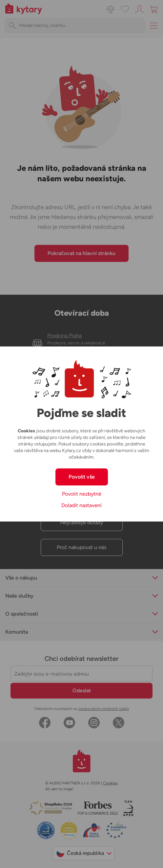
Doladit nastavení (81, 505)
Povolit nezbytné (82, 494)
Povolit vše (82, 477)
